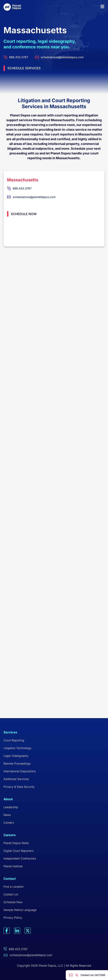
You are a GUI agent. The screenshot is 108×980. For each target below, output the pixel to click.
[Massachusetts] (54, 292)
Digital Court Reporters (18, 851)
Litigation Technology (17, 748)
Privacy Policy (13, 918)
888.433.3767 (18, 949)
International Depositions (20, 771)
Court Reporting (14, 740)
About (8, 799)
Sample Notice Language (20, 910)
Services (10, 732)
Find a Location (13, 887)
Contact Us (11, 894)
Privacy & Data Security (19, 787)
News (7, 815)
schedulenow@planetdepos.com (31, 955)
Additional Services (16, 779)
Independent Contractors (20, 858)
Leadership (11, 807)
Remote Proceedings (17, 763)
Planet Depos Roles (16, 843)
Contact (10, 879)
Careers (9, 823)
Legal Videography (16, 756)
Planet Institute (13, 866)
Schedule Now (13, 902)
